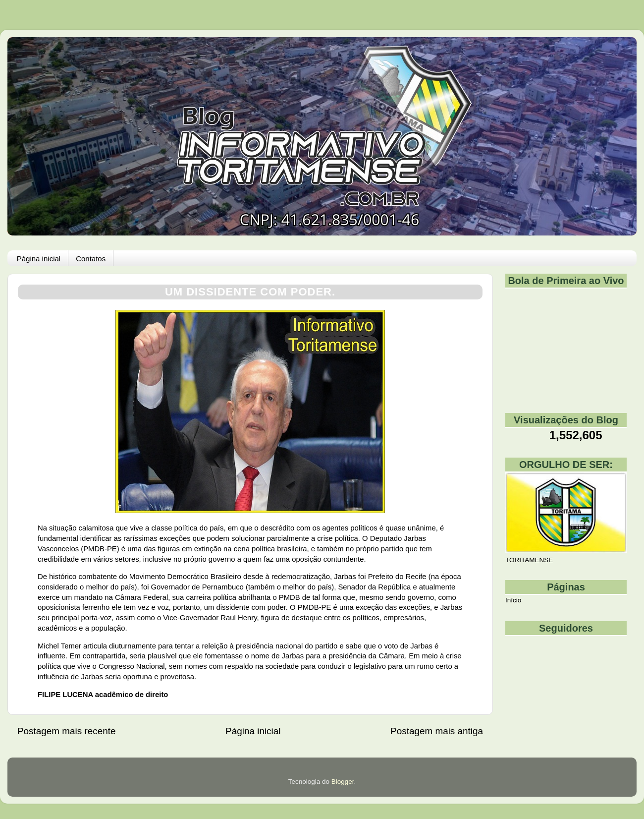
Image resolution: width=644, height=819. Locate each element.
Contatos (91, 259)
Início (513, 600)
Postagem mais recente (66, 731)
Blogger (343, 782)
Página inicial (39, 259)
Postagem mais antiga (437, 731)
